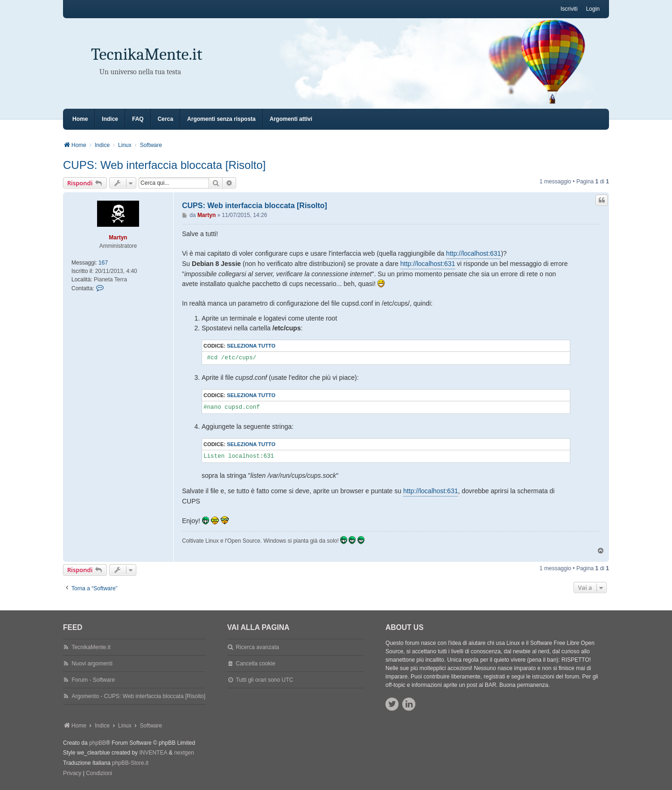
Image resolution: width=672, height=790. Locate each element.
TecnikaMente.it (147, 54)
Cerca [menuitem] (165, 119)
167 (103, 263)
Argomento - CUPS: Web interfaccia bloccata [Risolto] (138, 696)
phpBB (98, 743)
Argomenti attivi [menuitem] (291, 119)
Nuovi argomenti (92, 664)
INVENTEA (153, 753)
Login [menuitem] (593, 9)
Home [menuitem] (80, 119)
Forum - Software (93, 680)
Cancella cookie (255, 664)
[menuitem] (72, 774)
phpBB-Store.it (130, 763)
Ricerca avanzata (257, 647)
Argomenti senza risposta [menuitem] (221, 119)
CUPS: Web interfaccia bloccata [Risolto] (164, 165)
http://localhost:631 (474, 253)
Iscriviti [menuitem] (569, 9)
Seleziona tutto (251, 346)
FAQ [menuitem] (138, 119)
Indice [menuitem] (110, 119)
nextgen (184, 753)
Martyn (118, 238)
